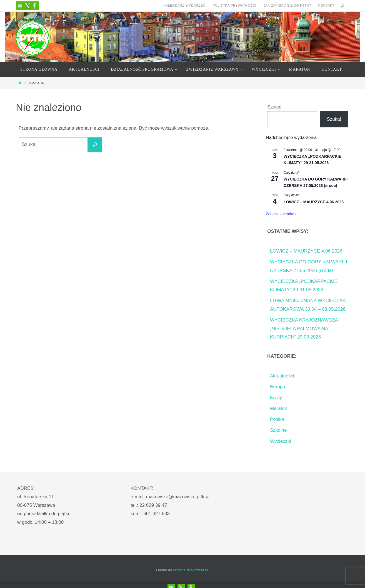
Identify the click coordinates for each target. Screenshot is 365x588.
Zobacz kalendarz (281, 214)
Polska (277, 419)
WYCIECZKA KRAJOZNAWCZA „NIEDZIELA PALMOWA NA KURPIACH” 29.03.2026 (304, 328)
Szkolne (278, 430)
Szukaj (274, 107)
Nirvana (179, 570)
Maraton (279, 408)
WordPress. (199, 570)
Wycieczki (280, 441)
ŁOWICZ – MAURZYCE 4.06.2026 (314, 202)
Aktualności (282, 376)
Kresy (276, 398)
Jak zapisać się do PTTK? (287, 6)
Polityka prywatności (234, 6)
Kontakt (326, 6)
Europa (278, 387)
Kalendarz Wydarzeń (184, 6)
